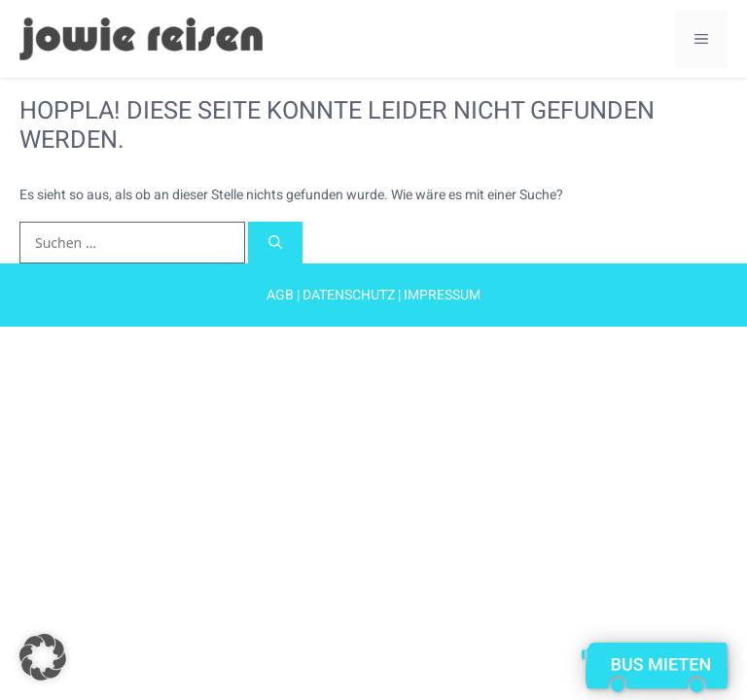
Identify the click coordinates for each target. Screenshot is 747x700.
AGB (280, 295)
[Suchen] (275, 243)
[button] (43, 657)
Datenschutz (350, 295)
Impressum (442, 295)
